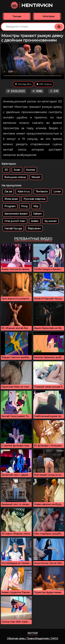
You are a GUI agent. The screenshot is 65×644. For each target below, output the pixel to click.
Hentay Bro (23, 84)
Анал (17, 170)
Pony (24, 206)
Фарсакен (34, 228)
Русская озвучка (34, 199)
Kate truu (24, 192)
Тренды (17, 16)
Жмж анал (11, 199)
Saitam (38, 214)
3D (6, 170)
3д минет (50, 221)
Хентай (33, 633)
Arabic (35, 221)
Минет (36, 177)
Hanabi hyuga (13, 228)
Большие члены (15, 177)
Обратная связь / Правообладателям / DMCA (32, 638)
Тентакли (42, 192)
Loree (57, 192)
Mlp (36, 206)
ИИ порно (44, 84)
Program (10, 206)
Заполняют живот (16, 214)
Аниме (30, 170)
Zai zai (8, 192)
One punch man (15, 221)
